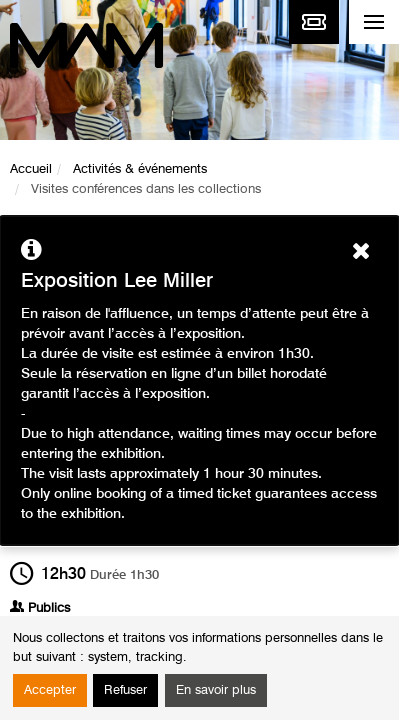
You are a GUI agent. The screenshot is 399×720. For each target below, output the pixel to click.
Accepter (50, 690)
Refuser (125, 690)
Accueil (31, 169)
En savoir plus (216, 690)
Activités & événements (140, 169)
